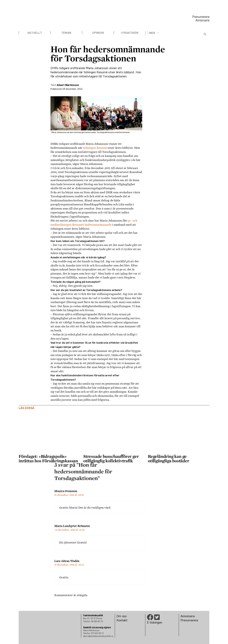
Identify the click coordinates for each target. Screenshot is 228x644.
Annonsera (202, 20)
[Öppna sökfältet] (205, 34)
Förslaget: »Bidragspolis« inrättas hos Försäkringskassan (49, 458)
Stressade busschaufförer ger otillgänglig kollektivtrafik (111, 458)
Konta (121, 620)
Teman (66, 33)
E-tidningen (155, 622)
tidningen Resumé (95, 148)
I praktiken (130, 33)
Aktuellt (35, 33)
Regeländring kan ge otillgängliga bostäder (169, 458)
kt (126, 620)
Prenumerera (201, 17)
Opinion (98, 33)
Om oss (122, 616)
